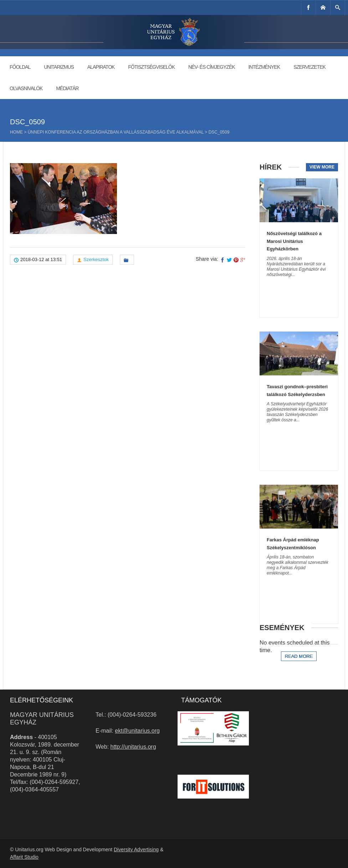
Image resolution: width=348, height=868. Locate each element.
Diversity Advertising (136, 849)
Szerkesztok (96, 259)
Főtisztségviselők (151, 67)
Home (16, 132)
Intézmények (264, 67)
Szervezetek (309, 67)
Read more (299, 656)
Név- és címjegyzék (212, 67)
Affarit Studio (24, 857)
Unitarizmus (59, 67)
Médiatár (67, 88)
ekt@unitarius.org (137, 731)
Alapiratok (101, 67)
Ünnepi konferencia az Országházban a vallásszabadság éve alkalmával (116, 132)
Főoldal (20, 67)
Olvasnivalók (26, 88)
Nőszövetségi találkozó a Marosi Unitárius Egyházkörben (294, 241)
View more (322, 167)
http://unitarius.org (133, 747)
